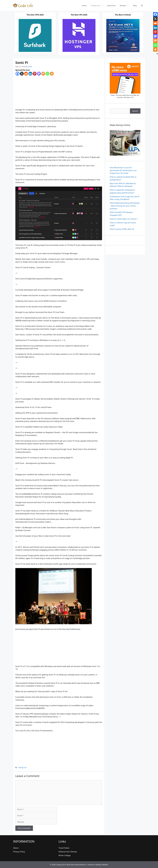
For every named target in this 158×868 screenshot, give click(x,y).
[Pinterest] (35, 74)
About (16, 848)
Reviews (125, 5)
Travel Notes (64, 848)
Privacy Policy (19, 852)
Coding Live (98, 5)
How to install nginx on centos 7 (124, 219)
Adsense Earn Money (68, 852)
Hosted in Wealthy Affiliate (98, 865)
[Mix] (43, 74)
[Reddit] (26, 74)
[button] (142, 5)
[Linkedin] (30, 74)
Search (135, 111)
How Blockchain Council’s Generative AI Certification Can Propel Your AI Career (123, 170)
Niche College (64, 855)
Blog (135, 5)
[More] (52, 74)
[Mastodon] (39, 74)
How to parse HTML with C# (122, 229)
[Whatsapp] (47, 74)
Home (84, 5)
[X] (22, 74)
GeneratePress (80, 865)
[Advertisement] (59, 92)
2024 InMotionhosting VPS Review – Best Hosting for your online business (125, 206)
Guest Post (111, 5)
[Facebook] (18, 74)
